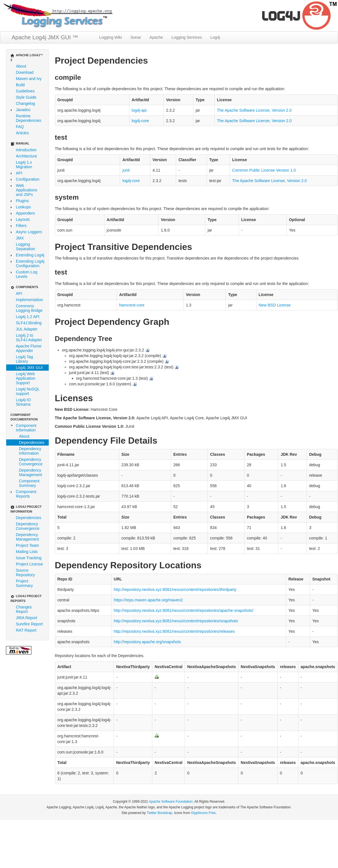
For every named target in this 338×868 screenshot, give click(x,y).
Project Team (27, 545)
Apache (156, 37)
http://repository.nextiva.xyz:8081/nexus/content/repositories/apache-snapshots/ (184, 610)
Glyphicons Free (203, 813)
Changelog (25, 103)
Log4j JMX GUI (29, 368)
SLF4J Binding (29, 323)
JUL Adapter (27, 329)
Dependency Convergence (31, 462)
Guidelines (25, 91)
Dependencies (32, 442)
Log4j (215, 37)
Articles (22, 133)
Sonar (136, 37)
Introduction (26, 150)
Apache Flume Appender (29, 348)
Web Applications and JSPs (27, 190)
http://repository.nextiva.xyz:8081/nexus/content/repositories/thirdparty (175, 590)
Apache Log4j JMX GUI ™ (45, 37)
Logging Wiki (111, 37)
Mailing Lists (27, 552)
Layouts (23, 219)
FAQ (20, 127)
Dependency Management (31, 472)
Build (20, 85)
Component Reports (26, 494)
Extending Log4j (30, 255)
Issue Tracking (29, 558)
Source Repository (25, 573)
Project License (29, 564)
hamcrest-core (132, 305)
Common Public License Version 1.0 (264, 170)
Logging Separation (25, 247)
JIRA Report (26, 618)
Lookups (23, 207)
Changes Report (24, 609)
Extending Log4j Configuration (30, 264)
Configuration (28, 179)
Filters (21, 226)
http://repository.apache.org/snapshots (147, 642)
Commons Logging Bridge (29, 308)
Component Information (26, 428)
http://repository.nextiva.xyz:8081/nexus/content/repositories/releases (174, 631)
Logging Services (187, 37)
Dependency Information (30, 451)
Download (25, 72)
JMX (20, 238)
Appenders (25, 213)
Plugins (22, 201)
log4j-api (139, 110)
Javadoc (23, 110)
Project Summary (24, 583)
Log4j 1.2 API (28, 317)
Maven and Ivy (29, 79)
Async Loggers (29, 232)
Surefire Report (29, 624)
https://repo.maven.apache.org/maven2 (148, 600)
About (21, 66)
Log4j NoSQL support (28, 391)
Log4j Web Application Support (26, 378)
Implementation (29, 300)
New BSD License (275, 305)
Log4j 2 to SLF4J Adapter (29, 338)
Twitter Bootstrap (159, 813)
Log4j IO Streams (23, 402)
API (19, 173)
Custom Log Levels (26, 274)
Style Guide (26, 97)
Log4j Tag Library (24, 359)
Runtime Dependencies (29, 118)
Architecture (26, 156)
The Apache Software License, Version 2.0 (254, 110)
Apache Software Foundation (171, 802)
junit (126, 170)
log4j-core (140, 121)
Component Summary (29, 483)
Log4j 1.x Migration (24, 165)
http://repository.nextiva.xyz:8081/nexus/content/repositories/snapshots (176, 621)
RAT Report (26, 630)
